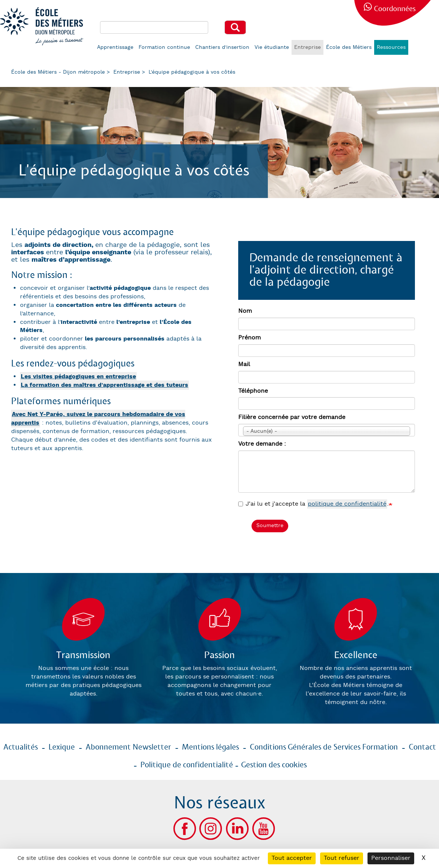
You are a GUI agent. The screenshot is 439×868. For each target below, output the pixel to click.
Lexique (62, 747)
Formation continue (164, 47)
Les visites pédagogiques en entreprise (78, 377)
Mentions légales (210, 747)
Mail (244, 364)
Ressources (391, 47)
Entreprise (307, 47)
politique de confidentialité (347, 504)
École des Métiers (349, 47)
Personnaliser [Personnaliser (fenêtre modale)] (391, 858)
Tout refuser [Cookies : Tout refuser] (342, 858)
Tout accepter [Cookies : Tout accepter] (292, 858)
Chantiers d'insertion (222, 47)
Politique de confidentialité (187, 765)
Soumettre (270, 526)
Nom (245, 311)
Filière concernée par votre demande (292, 417)
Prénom (250, 338)
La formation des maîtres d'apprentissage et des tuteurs (104, 385)
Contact (422, 747)
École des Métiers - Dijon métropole (58, 72)
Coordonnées (395, 9)
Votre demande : (262, 444)
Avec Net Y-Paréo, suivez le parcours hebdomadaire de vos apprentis (98, 419)
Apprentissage (115, 47)
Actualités (21, 747)
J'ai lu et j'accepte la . (313, 504)
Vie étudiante (272, 47)
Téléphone (253, 391)
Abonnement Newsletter (128, 747)
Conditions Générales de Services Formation (324, 747)
